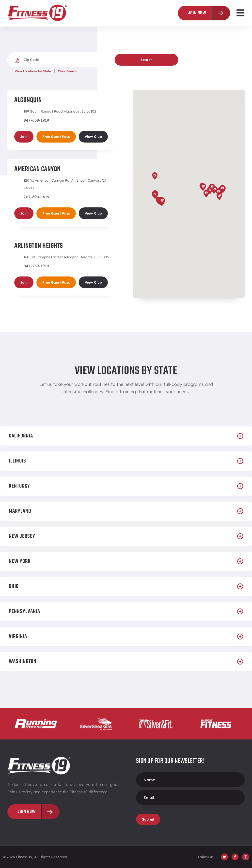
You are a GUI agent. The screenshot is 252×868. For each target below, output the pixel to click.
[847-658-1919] (16, 120)
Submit (148, 819)
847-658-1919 (36, 120)
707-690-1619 (36, 197)
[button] (240, 13)
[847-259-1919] (16, 266)
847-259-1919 (36, 266)
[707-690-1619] (16, 197)
